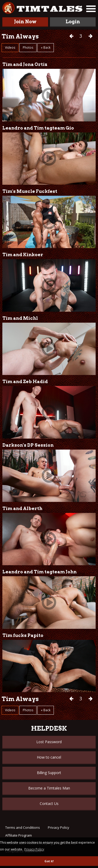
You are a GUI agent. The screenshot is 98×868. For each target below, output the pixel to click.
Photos (28, 47)
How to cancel (49, 757)
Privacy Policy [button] (34, 849)
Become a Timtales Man (49, 788)
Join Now (25, 22)
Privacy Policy (59, 827)
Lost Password (49, 742)
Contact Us (49, 803)
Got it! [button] (49, 861)
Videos (10, 47)
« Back (46, 47)
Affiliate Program (19, 835)
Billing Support (49, 773)
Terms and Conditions (23, 827)
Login (73, 22)
